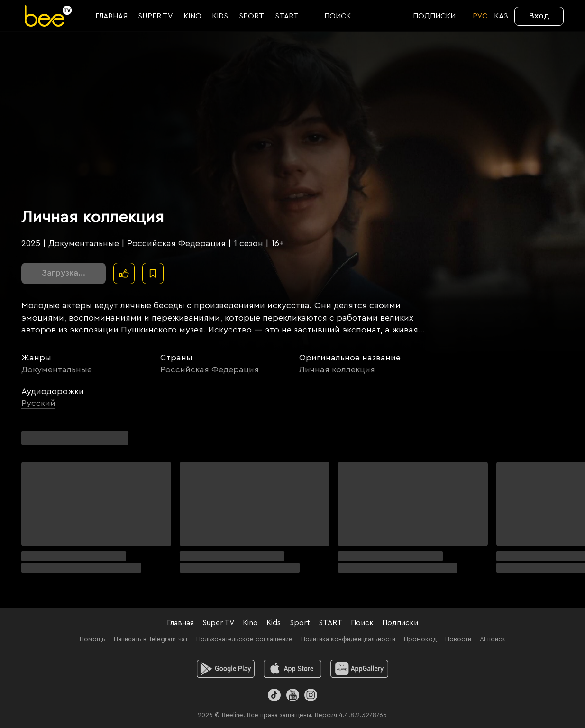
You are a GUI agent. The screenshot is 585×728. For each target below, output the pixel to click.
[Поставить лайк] (124, 273)
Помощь (92, 639)
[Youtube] (292, 695)
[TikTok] (274, 695)
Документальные (57, 369)
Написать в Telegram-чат (151, 639)
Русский (38, 403)
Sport (300, 623)
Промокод (420, 639)
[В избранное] (153, 273)
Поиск (362, 623)
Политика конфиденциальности (348, 639)
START (330, 623)
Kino (250, 623)
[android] (226, 669)
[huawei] (360, 669)
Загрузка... (64, 273)
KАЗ (501, 16)
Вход (539, 16)
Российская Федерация (210, 369)
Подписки (400, 623)
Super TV (218, 623)
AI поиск (493, 639)
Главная (180, 623)
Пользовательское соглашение (244, 639)
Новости (458, 639)
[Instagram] (311, 695)
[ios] (293, 669)
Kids (274, 623)
